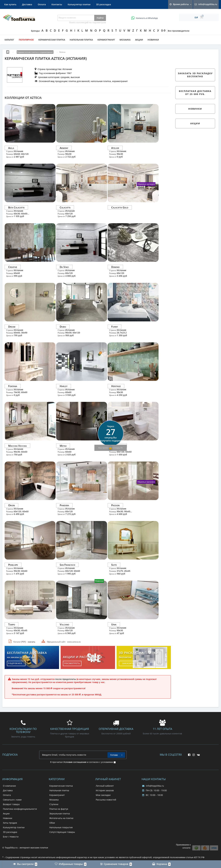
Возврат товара (11, 804)
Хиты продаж (10, 823)
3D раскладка (103, 4)
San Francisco (67, 565)
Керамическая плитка (52, 40)
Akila (11, 148)
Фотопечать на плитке (61, 818)
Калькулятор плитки (79, 4)
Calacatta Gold (120, 207)
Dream (12, 327)
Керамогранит (106, 40)
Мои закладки (103, 795)
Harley (64, 386)
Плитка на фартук (59, 809)
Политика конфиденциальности (20, 809)
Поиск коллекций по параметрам (88, 22)
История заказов (105, 790)
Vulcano (64, 624)
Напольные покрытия (61, 827)
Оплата (42, 4)
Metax (63, 446)
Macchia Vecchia (17, 446)
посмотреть (72, 663)
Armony (64, 148)
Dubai (63, 327)
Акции (139, 40)
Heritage (116, 386)
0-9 (163, 31)
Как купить (10, 4)
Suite (114, 565)
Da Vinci (64, 267)
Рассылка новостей (106, 800)
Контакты (57, 4)
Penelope (13, 565)
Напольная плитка (81, 40)
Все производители (179, 31)
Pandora (64, 505)
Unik (114, 624)
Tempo (12, 624)
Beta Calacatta (16, 207)
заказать (128, 663)
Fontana (13, 386)
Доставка (27, 4)
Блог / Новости (11, 837)
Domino (115, 267)
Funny (115, 327)
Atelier (115, 148)
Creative (13, 267)
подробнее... (16, 663)
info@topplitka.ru (153, 786)
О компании (9, 786)
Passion (115, 505)
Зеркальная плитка (60, 814)
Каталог (9, 40)
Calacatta (65, 207)
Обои (52, 823)
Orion (11, 505)
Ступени (54, 804)
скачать (31, 642)
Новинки (153, 40)
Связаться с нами (12, 800)
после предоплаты (66, 679)
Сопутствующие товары (62, 832)
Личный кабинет (105, 786)
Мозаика (125, 40)
